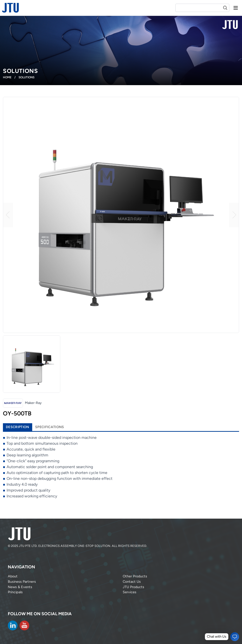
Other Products (135, 576)
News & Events (20, 587)
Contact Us (132, 582)
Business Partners (22, 582)
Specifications (50, 427)
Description (18, 427)
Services (130, 592)
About (13, 576)
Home (7, 77)
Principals (15, 592)
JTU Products (133, 587)
